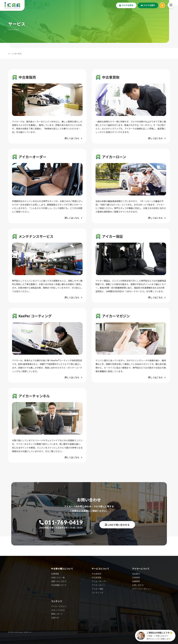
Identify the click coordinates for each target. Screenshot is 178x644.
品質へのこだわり (59, 581)
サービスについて (100, 569)
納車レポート (57, 614)
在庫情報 (55, 574)
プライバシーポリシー (142, 589)
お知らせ (55, 618)
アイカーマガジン (59, 606)
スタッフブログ (58, 610)
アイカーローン (98, 585)
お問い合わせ (138, 585)
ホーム (11, 54)
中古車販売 (97, 574)
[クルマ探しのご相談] (155, 636)
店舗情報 (136, 581)
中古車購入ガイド (59, 585)
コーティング (97, 593)
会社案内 (136, 574)
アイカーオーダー (99, 581)
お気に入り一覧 (58, 577)
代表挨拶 (136, 577)
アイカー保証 (97, 589)
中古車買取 (97, 577)
